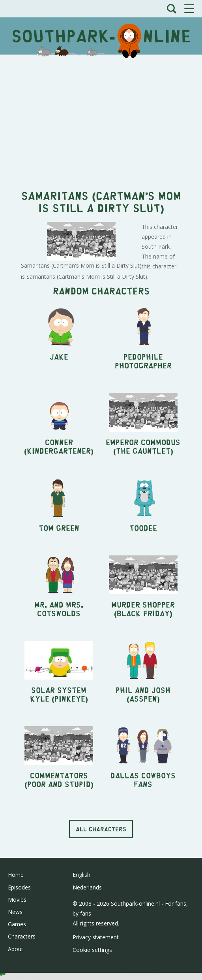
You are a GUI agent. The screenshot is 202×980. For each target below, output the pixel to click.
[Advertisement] (101, 118)
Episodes (19, 887)
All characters (101, 829)
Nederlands (87, 887)
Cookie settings (92, 950)
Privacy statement (96, 937)
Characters (22, 936)
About (16, 949)
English (81, 875)
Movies (17, 900)
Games (17, 924)
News (15, 912)
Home (16, 875)
